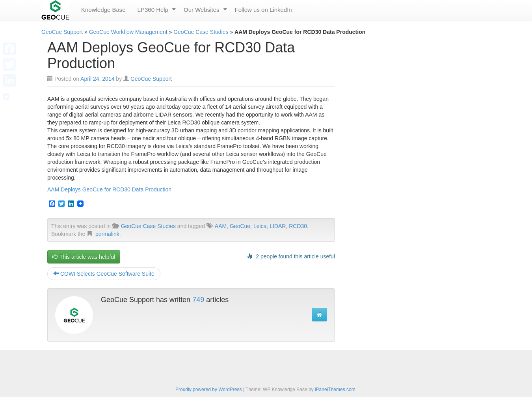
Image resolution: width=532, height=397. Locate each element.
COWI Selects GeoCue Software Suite (104, 274)
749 (198, 300)
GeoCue (240, 226)
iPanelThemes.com (335, 390)
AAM (221, 226)
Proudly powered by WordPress (209, 390)
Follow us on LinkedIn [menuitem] (263, 10)
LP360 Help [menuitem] (153, 10)
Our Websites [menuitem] (202, 10)
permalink (107, 234)
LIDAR (278, 226)
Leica (260, 226)
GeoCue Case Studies (201, 32)
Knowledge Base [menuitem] (103, 10)
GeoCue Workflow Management (128, 32)
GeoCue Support (62, 32)
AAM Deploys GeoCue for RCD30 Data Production (109, 189)
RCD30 (298, 226)
